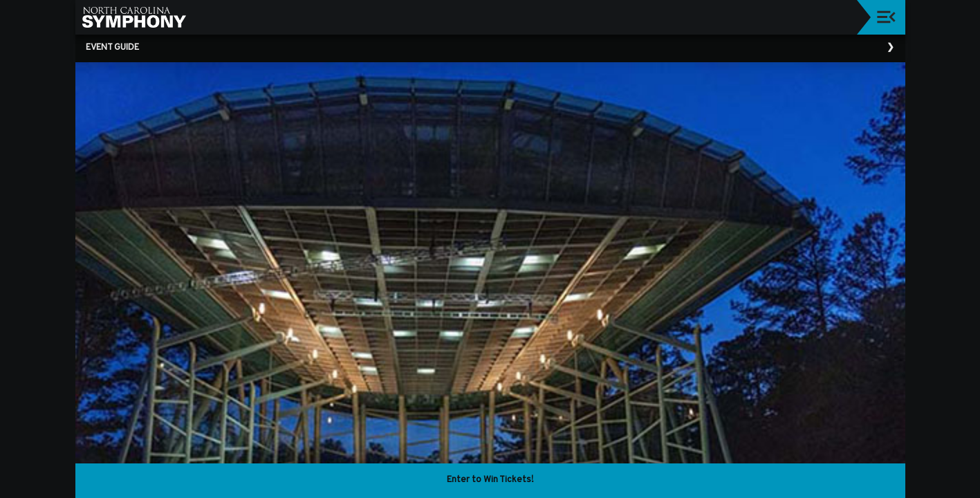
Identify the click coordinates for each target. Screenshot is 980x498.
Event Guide (112, 48)
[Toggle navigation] (886, 17)
